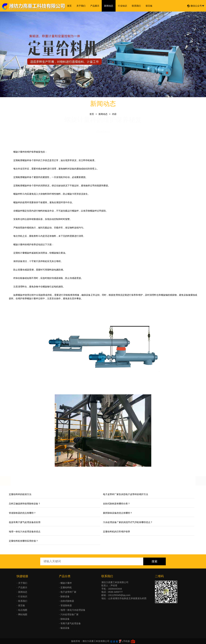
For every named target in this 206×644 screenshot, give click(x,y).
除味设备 (65, 619)
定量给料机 (66, 587)
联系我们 (136, 6)
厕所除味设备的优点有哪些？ (118, 513)
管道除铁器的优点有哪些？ (22, 513)
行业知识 (122, 6)
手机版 (126, 641)
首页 (69, 6)
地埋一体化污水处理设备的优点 (25, 532)
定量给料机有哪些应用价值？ (23, 541)
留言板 (149, 6)
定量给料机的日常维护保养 (117, 532)
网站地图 (23, 614)
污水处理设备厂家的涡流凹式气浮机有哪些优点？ (128, 522)
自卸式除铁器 (67, 601)
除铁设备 (65, 596)
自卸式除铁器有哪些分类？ (117, 504)
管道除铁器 (66, 605)
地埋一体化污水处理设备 (73, 610)
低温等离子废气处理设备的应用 (25, 522)
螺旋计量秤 (66, 583)
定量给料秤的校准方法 (20, 494)
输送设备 (65, 628)
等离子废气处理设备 (71, 623)
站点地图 (23, 610)
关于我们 (81, 6)
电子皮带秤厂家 (68, 592)
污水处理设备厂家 (70, 614)
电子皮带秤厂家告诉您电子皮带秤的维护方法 (126, 494)
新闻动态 (109, 6)
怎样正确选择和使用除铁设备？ (25, 504)
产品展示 (95, 6)
